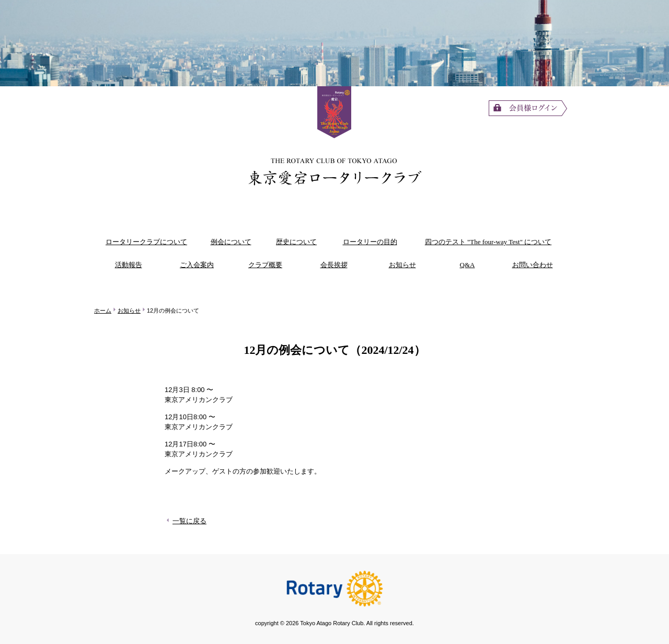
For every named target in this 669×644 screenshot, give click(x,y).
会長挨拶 (334, 265)
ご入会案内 (197, 265)
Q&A (468, 265)
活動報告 (129, 265)
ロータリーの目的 (370, 242)
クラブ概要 (265, 265)
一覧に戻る (186, 521)
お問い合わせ (533, 265)
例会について (231, 242)
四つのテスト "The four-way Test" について (488, 242)
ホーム (103, 310)
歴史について (296, 242)
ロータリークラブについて (146, 242)
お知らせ (402, 265)
